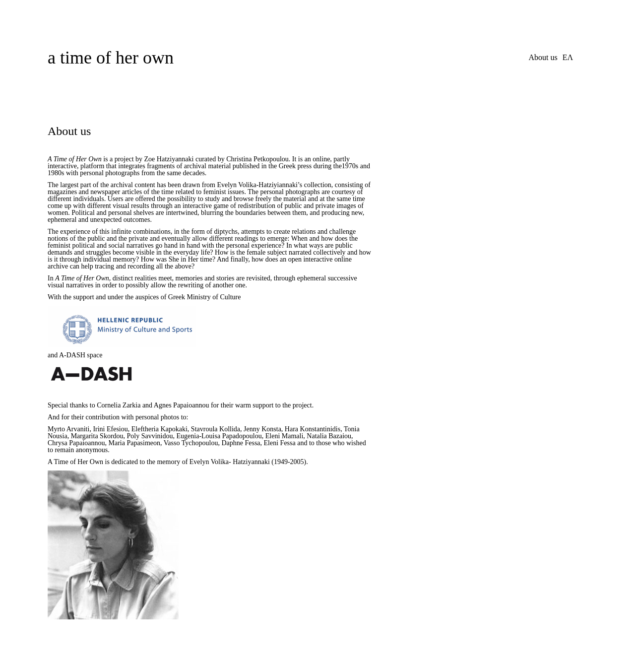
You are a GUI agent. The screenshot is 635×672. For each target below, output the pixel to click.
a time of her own (111, 58)
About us (543, 57)
